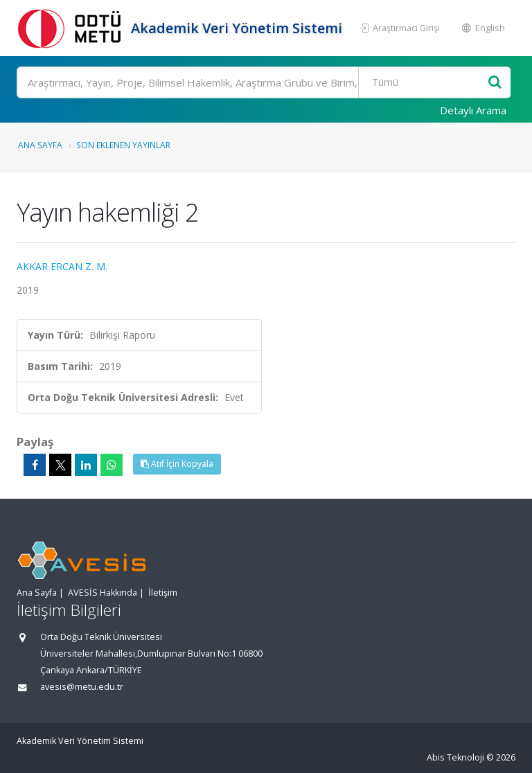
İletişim (163, 593)
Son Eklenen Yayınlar (123, 145)
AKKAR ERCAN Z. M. (62, 266)
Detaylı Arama (473, 110)
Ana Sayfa (40, 145)
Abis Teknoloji (455, 757)
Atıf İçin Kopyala (177, 464)
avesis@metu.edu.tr (82, 687)
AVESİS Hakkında (103, 593)
